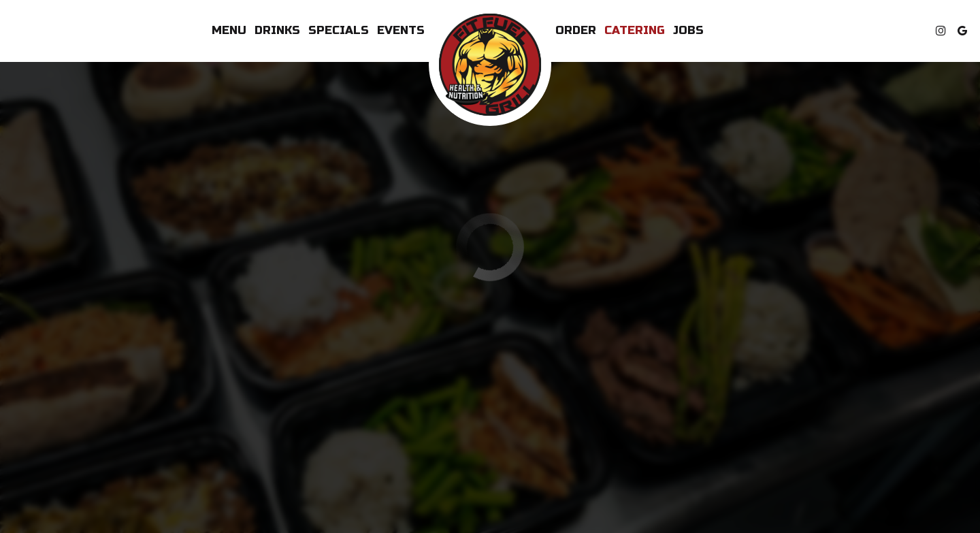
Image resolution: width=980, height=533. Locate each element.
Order (576, 31)
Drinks (277, 31)
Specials (339, 31)
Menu (229, 31)
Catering (635, 31)
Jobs (688, 31)
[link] (490, 65)
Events (401, 31)
